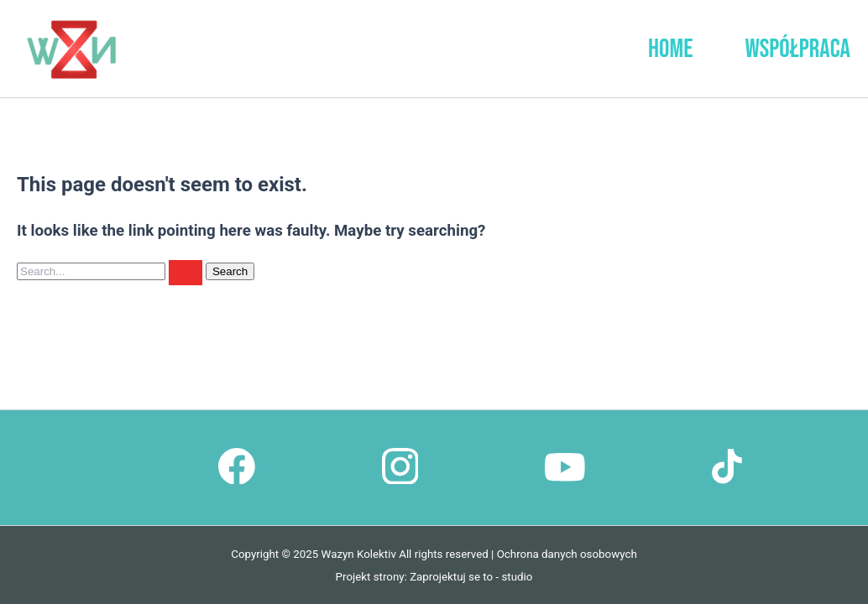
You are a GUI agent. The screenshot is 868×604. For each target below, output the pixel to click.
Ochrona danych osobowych (567, 554)
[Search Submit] (186, 273)
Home (670, 49)
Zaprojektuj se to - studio (471, 577)
